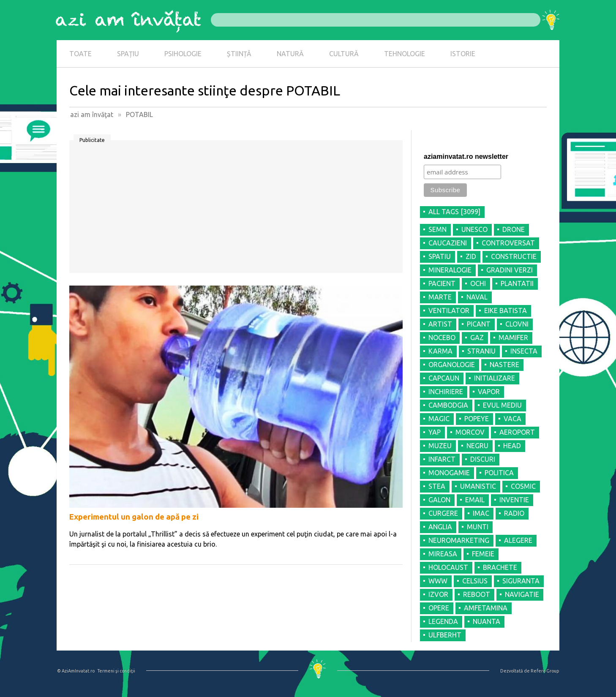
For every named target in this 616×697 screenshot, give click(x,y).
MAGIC (439, 419)
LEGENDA (443, 621)
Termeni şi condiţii (116, 671)
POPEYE (477, 419)
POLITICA (499, 473)
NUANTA (487, 621)
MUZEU (440, 446)
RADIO (514, 513)
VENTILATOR (449, 310)
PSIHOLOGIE (183, 54)
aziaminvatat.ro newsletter (466, 157)
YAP (435, 432)
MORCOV (470, 432)
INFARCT (442, 459)
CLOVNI (517, 324)
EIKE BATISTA (506, 310)
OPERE (439, 608)
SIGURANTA (521, 581)
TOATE (80, 54)
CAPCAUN (444, 378)
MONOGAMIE (449, 473)
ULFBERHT (445, 635)
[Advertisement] (236, 210)
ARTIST (440, 324)
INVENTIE (514, 500)
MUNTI (478, 527)
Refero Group (545, 671)
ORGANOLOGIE (452, 365)
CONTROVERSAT (508, 243)
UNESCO (474, 229)
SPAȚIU (128, 54)
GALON (439, 500)
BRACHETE (500, 567)
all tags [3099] (454, 212)
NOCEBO (442, 338)
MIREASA (443, 554)
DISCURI (483, 459)
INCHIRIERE (446, 392)
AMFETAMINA (486, 608)
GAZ (477, 338)
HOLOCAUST (448, 567)
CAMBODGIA (448, 405)
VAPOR (489, 392)
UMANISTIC (478, 486)
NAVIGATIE (522, 594)
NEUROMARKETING (459, 540)
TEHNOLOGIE (405, 54)
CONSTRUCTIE (514, 256)
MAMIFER (513, 338)
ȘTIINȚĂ (239, 54)
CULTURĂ (344, 54)
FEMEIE (483, 554)
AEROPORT (517, 432)
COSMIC (523, 486)
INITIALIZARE (495, 378)
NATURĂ (290, 54)
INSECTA (524, 351)
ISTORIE (463, 54)
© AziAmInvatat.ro (76, 671)
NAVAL (477, 297)
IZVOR (438, 594)
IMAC (481, 513)
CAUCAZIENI (448, 243)
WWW (438, 581)
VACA (512, 419)
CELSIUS (475, 581)
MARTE (440, 297)
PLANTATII (517, 283)
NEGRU (477, 446)
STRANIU (481, 351)
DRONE (514, 229)
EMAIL (475, 500)
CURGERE (443, 513)
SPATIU (440, 256)
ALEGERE (518, 540)
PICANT (479, 324)
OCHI (478, 283)
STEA (437, 486)
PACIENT (442, 283)
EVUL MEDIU (502, 405)
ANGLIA (440, 527)
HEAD (512, 446)
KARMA (440, 351)
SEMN (437, 229)
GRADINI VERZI (510, 270)
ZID (471, 256)
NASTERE (504, 365)
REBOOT (477, 594)
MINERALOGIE (450, 270)
